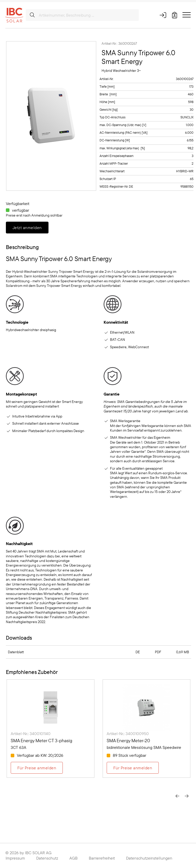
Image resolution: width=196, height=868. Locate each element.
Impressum (15, 858)
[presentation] (177, 795)
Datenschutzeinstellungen (149, 858)
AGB (73, 858)
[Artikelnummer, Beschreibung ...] (82, 15)
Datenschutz (47, 858)
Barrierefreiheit (102, 858)
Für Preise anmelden (37, 768)
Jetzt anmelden (27, 228)
